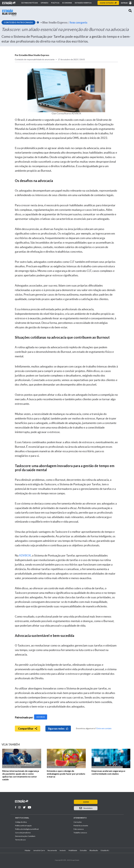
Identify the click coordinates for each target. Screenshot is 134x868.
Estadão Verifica (83, 3)
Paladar (28, 850)
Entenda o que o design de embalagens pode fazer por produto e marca (66, 774)
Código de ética (21, 822)
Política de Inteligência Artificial (27, 829)
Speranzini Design (68, 767)
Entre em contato (104, 728)
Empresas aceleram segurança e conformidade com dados (108, 772)
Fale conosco (79, 829)
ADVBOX (25, 555)
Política (55, 3)
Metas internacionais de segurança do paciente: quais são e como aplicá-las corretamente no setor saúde (21, 775)
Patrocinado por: (10, 766)
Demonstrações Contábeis (25, 836)
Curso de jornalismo (23, 833)
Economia (67, 3)
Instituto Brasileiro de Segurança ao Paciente (19, 766)
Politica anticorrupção (23, 826)
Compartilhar (28, 729)
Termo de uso (20, 840)
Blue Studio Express (55, 22)
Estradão (83, 850)
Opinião (44, 3)
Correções (78, 822)
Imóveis (63, 850)
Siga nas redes (58, 729)
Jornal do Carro (39, 850)
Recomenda (52, 850)
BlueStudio (94, 850)
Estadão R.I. (105, 850)
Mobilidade (73, 850)
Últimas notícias (30, 3)
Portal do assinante (81, 826)
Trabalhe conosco (80, 833)
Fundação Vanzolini (114, 767)
